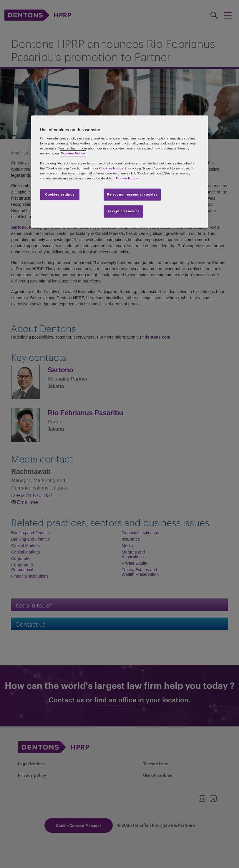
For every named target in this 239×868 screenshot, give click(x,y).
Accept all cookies (124, 211)
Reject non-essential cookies (132, 194)
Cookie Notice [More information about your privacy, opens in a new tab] (127, 179)
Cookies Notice (73, 154)
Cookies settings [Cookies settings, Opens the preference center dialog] (60, 194)
